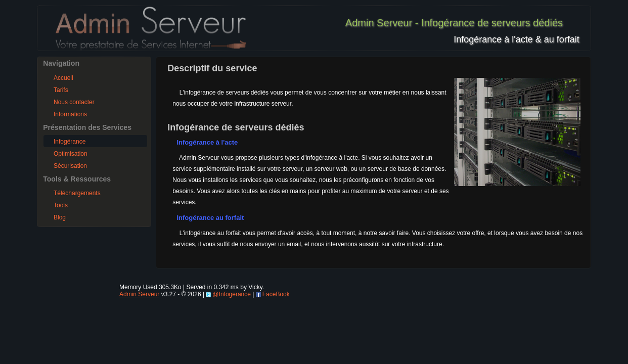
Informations (70, 114)
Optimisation (71, 154)
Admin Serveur (139, 294)
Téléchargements (77, 193)
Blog (60, 217)
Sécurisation (70, 166)
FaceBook (276, 294)
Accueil (63, 78)
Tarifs (61, 90)
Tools (61, 205)
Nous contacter (74, 102)
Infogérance (70, 142)
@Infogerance (232, 294)
